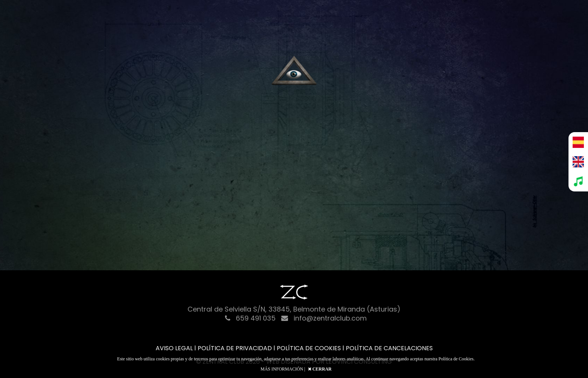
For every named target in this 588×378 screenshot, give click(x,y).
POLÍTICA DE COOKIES (309, 348)
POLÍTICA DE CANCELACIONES (389, 348)
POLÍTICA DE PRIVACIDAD (235, 348)
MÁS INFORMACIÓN (282, 369)
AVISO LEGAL (174, 348)
